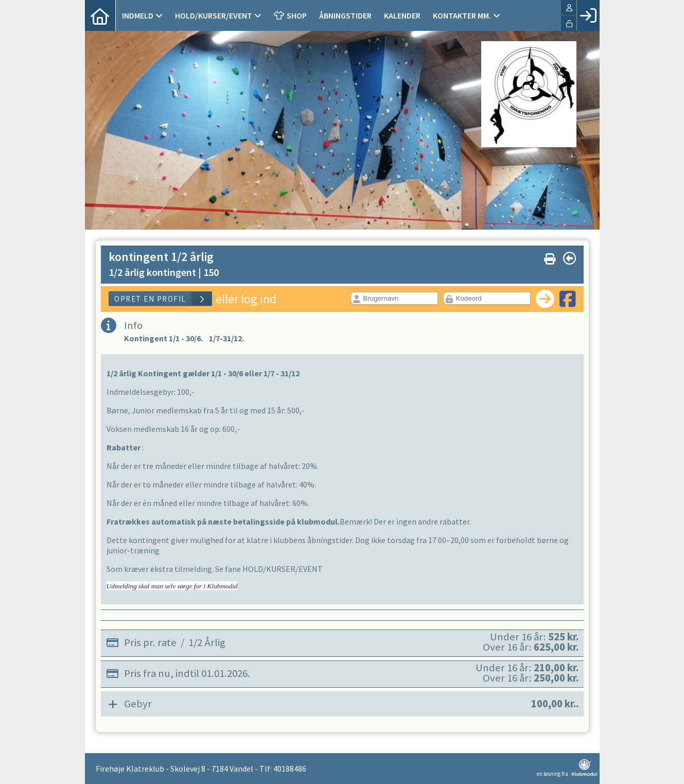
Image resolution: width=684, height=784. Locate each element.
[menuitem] (100, 15)
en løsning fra (567, 768)
